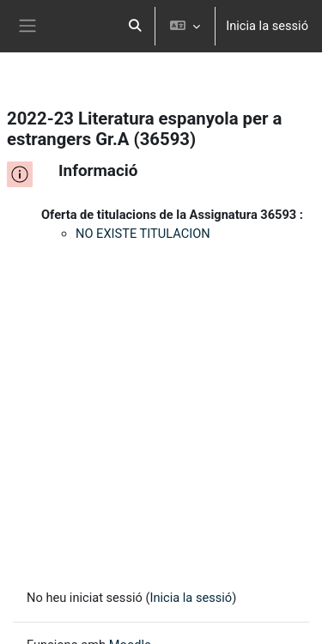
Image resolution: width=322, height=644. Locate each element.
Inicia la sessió (267, 26)
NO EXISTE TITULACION (143, 234)
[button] (136, 26)
